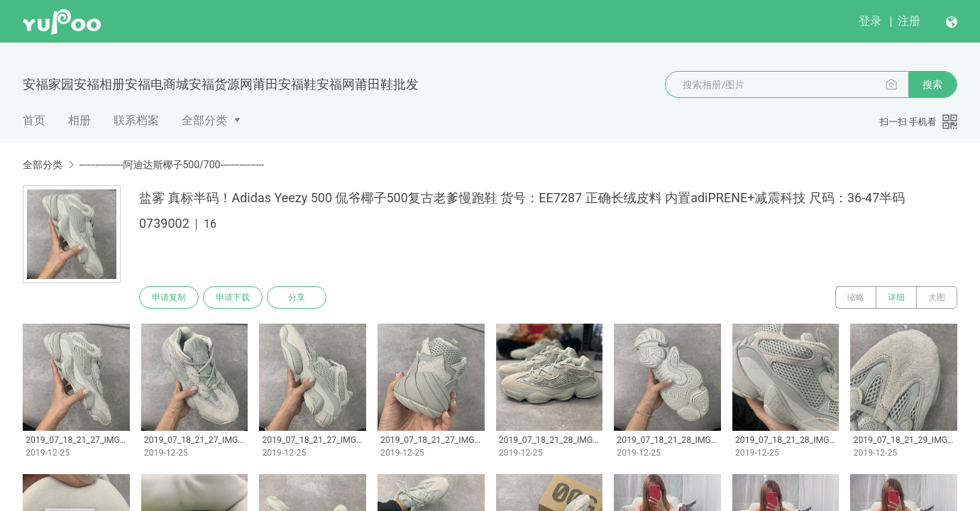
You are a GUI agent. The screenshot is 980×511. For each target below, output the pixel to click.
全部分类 (204, 120)
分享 (297, 297)
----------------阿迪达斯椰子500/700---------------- (171, 165)
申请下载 (233, 297)
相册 (79, 120)
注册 (909, 21)
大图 (937, 297)
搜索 (932, 84)
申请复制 (169, 297)
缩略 (856, 297)
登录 (870, 21)
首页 (34, 120)
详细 (896, 297)
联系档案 (136, 120)
